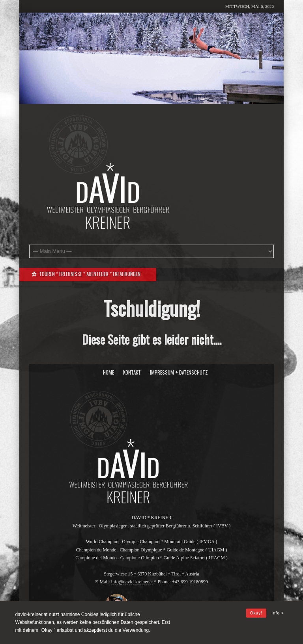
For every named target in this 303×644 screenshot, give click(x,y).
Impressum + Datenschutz (179, 372)
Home (108, 372)
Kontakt (132, 372)
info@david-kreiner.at (132, 582)
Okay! (256, 613)
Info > (278, 613)
